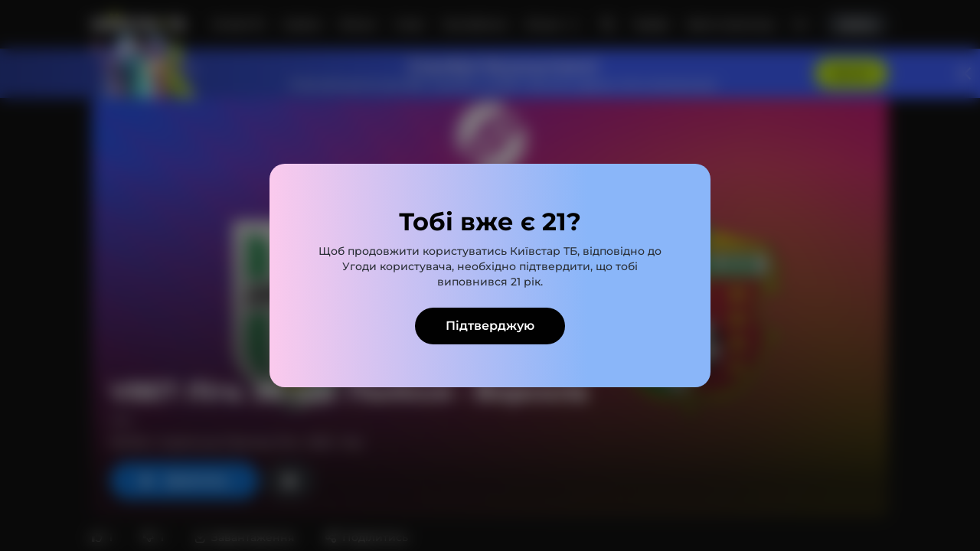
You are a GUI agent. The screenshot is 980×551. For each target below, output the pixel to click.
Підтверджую (490, 326)
